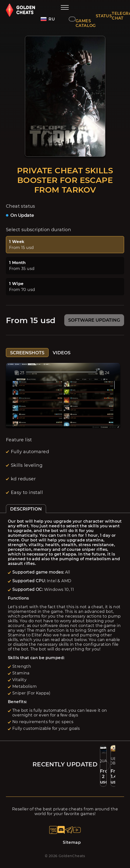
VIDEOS (62, 353)
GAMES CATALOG (86, 23)
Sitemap (72, 842)
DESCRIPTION (26, 509)
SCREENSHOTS (27, 353)
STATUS (104, 16)
